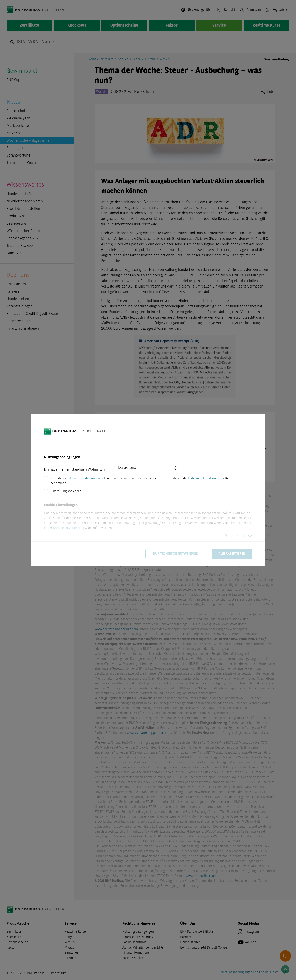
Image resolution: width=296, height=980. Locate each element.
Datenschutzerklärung (204, 479)
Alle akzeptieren (232, 554)
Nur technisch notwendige (175, 554)
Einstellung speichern (66, 491)
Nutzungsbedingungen (84, 479)
